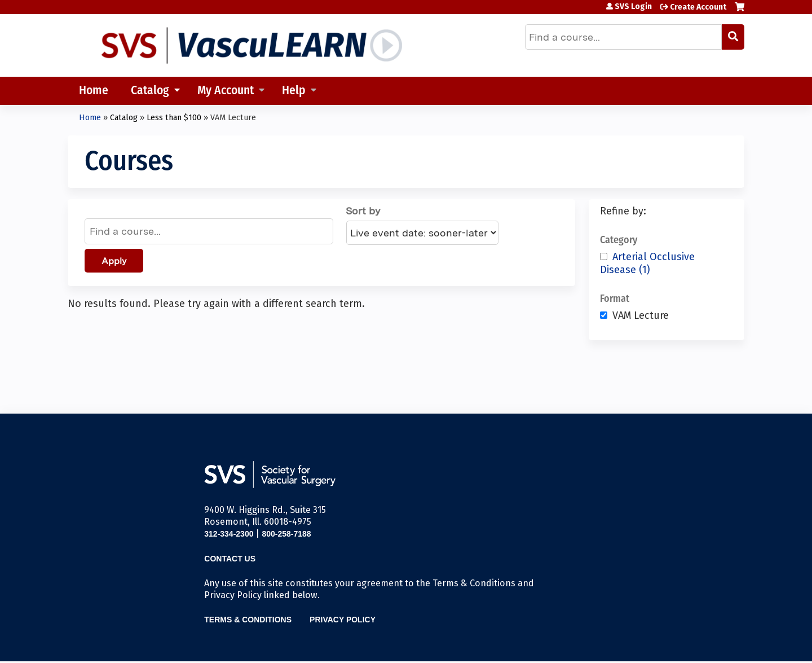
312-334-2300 (229, 534)
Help (294, 91)
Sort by (363, 211)
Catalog (150, 91)
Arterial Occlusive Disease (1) (647, 263)
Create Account (698, 7)
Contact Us (230, 559)
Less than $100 (174, 118)
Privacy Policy (343, 620)
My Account (226, 91)
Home (94, 91)
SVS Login (633, 7)
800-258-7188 (286, 534)
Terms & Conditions (248, 620)
